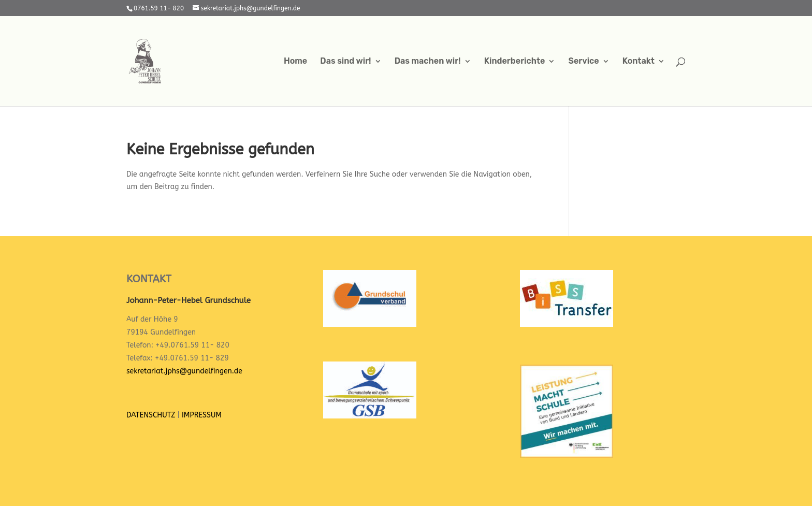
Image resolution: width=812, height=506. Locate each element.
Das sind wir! (345, 62)
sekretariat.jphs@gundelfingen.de (184, 371)
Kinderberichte (515, 62)
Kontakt (639, 62)
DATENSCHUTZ (151, 415)
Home (295, 62)
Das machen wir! (428, 62)
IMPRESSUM (202, 415)
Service (584, 62)
